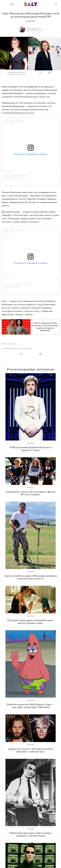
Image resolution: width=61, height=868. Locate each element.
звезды (13, 344)
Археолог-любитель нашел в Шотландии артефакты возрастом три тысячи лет (31, 577)
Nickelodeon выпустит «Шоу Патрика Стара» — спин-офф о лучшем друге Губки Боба (30, 706)
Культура (31, 21)
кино (5, 344)
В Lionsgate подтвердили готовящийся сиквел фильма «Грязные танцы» (30, 622)
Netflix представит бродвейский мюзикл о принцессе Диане (31, 449)
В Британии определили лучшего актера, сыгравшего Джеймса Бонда (31, 834)
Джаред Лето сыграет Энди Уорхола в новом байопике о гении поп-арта (31, 750)
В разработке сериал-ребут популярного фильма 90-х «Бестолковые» (31, 493)
